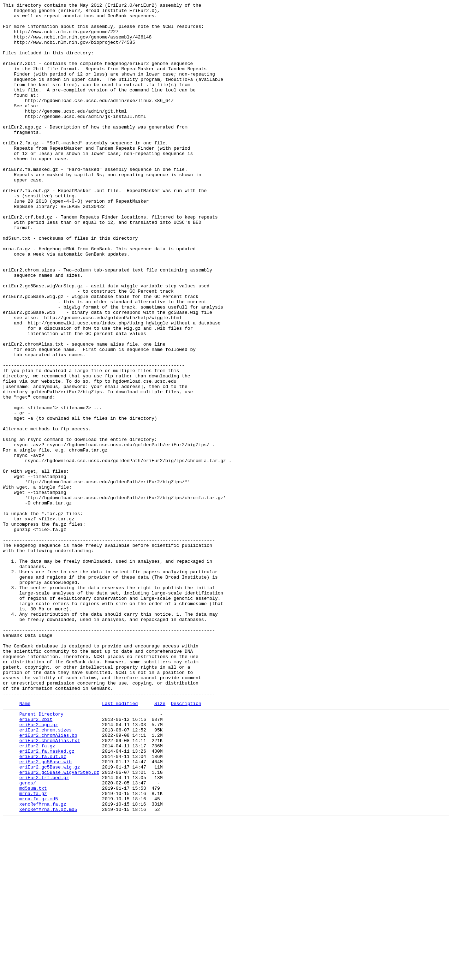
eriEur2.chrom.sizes (46, 874)
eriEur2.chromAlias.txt (50, 886)
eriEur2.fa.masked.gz (47, 899)
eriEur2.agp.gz (39, 867)
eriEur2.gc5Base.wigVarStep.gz (59, 925)
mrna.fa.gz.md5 (39, 956)
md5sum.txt (33, 944)
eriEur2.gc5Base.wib (46, 912)
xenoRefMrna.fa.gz (43, 963)
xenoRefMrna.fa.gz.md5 (48, 969)
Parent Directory (41, 855)
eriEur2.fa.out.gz (43, 906)
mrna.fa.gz (33, 950)
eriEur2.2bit (36, 861)
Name (25, 843)
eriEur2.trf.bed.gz (44, 931)
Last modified (120, 843)
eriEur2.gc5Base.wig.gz (50, 918)
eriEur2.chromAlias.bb (48, 880)
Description (186, 843)
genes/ (28, 937)
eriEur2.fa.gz (37, 893)
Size (160, 843)
